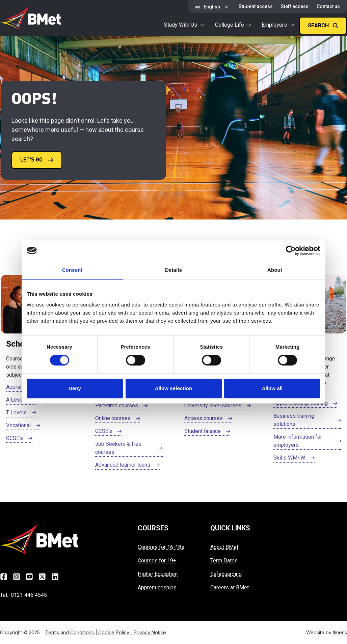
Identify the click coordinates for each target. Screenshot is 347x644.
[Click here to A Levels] (21, 400)
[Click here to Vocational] (23, 426)
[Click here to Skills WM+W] (294, 458)
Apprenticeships (157, 588)
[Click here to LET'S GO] (37, 160)
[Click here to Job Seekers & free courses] (129, 448)
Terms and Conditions (72, 632)
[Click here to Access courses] (208, 419)
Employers (278, 25)
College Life (233, 25)
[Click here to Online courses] (118, 419)
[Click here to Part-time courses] (121, 406)
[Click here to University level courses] (218, 406)
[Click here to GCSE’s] (19, 439)
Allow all (272, 388)
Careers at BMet (230, 588)
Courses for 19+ (157, 561)
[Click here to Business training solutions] (307, 420)
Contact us (328, 6)
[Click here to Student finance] (207, 432)
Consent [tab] (72, 270)
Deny (75, 388)
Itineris (340, 632)
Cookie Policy (116, 632)
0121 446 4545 (29, 595)
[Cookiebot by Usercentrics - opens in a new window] (291, 251)
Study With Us (184, 25)
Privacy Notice (150, 632)
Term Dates (224, 561)
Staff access (295, 6)
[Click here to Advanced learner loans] (127, 465)
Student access (256, 6)
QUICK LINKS (230, 528)
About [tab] (275, 270)
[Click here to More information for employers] (307, 441)
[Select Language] (213, 7)
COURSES (153, 528)
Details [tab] (173, 270)
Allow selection (174, 388)
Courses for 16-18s (161, 547)
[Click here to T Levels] (21, 413)
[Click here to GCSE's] (108, 432)
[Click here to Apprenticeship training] (305, 404)
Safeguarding (226, 574)
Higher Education (158, 574)
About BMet (224, 547)
